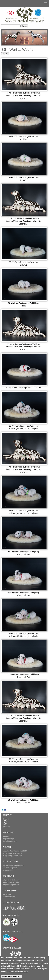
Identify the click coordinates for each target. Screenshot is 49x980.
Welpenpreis (7, 870)
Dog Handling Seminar (11, 885)
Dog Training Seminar (11, 882)
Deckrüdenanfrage (9, 841)
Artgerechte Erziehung (11, 880)
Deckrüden (7, 894)
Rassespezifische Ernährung (13, 866)
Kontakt (6, 819)
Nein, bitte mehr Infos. (19, 971)
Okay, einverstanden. (11, 976)
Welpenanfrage (8, 839)
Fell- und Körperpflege (11, 868)
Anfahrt (6, 827)
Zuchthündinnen (9, 897)
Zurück (5, 54)
